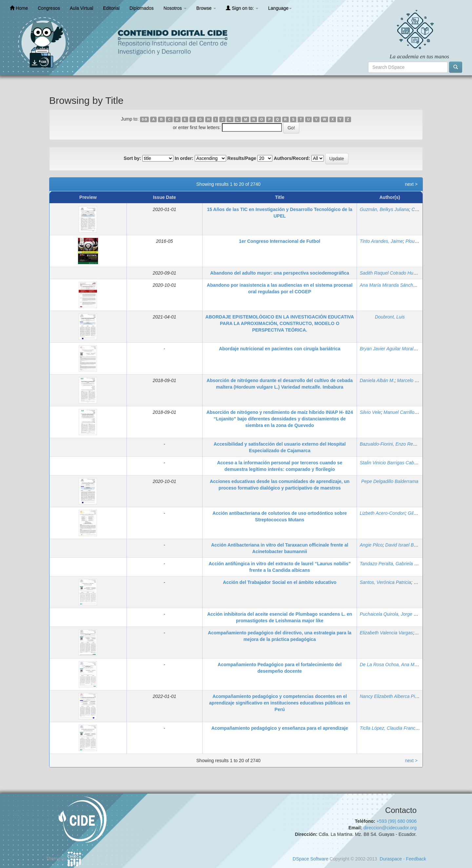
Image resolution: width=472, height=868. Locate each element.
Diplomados (142, 8)
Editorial (111, 8)
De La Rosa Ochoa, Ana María (391, 665)
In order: (184, 158)
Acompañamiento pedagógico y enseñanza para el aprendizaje (280, 728)
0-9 (144, 119)
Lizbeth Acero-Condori (382, 513)
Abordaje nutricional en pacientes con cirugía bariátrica (280, 349)
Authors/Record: (292, 158)
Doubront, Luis (390, 317)
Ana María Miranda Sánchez (389, 285)
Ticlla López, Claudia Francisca (391, 728)
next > (411, 184)
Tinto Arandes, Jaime (381, 241)
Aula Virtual (81, 8)
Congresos (49, 8)
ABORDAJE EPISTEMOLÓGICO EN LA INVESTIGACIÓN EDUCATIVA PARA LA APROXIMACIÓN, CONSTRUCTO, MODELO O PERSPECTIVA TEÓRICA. (280, 323)
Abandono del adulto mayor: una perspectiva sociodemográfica (280, 273)
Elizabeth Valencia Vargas (386, 633)
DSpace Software (311, 859)
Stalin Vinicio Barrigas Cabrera (391, 463)
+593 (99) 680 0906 (396, 821)
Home (19, 8)
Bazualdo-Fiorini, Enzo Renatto (391, 444)
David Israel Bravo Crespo (412, 545)
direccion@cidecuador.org (390, 828)
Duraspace (391, 859)
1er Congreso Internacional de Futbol (280, 241)
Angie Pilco (371, 545)
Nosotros (175, 8)
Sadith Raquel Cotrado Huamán (392, 273)
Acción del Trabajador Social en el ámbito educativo (280, 582)
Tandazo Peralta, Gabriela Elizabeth (396, 564)
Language (280, 8)
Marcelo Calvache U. (418, 380)
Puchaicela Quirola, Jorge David (392, 614)
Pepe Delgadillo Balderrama (390, 481)
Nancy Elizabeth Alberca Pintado (393, 696)
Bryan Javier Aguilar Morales (389, 349)
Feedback (416, 859)
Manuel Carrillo (399, 412)
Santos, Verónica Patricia (385, 582)
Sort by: (132, 158)
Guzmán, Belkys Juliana (384, 209)
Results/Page (242, 158)
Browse (206, 8)
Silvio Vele (370, 412)
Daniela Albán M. (377, 380)
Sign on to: (242, 8)
